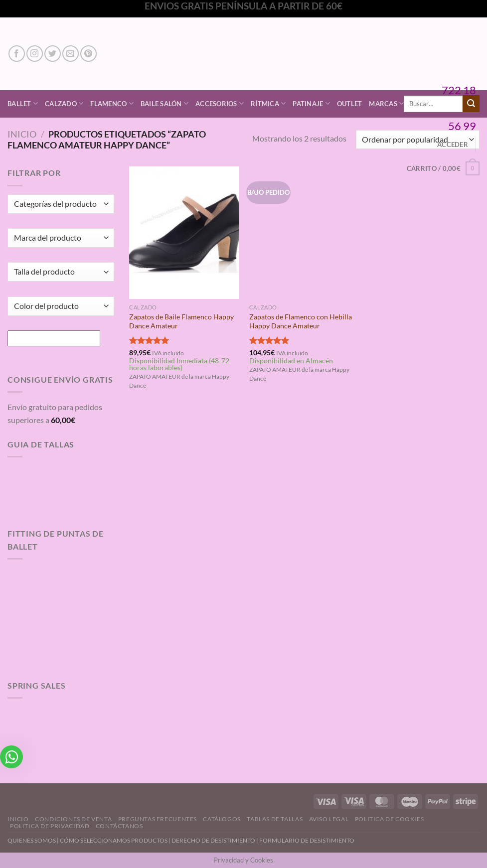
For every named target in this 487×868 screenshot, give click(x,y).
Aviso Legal (329, 819)
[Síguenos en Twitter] (53, 54)
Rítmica (268, 103)
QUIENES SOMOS (32, 840)
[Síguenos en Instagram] (35, 54)
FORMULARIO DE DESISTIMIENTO (307, 840)
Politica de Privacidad (50, 826)
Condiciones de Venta (73, 819)
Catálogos (222, 819)
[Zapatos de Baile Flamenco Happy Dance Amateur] (184, 232)
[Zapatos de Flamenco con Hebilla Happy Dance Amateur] (304, 232)
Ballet (23, 103)
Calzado (64, 103)
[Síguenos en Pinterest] (88, 54)
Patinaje (311, 103)
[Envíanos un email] (71, 54)
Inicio (22, 134)
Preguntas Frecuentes (158, 819)
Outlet (350, 104)
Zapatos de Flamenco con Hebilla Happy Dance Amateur (301, 321)
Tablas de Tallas (275, 819)
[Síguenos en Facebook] (17, 54)
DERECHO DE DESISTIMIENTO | (215, 840)
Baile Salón (164, 103)
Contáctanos (119, 826)
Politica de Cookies (390, 819)
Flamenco (112, 103)
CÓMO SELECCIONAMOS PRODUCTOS (114, 840)
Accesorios (220, 103)
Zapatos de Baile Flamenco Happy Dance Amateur (181, 321)
